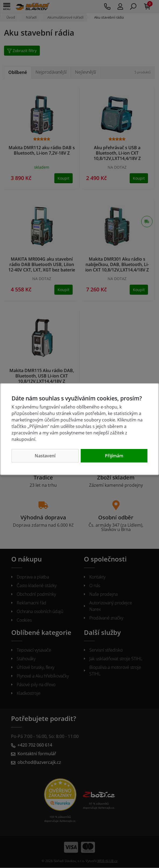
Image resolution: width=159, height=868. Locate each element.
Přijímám (114, 456)
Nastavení (45, 456)
